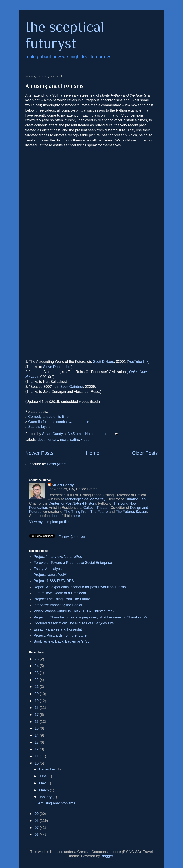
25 (37, 659)
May (43, 783)
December (48, 769)
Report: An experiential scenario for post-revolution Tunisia (80, 587)
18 (37, 708)
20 (37, 694)
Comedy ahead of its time (48, 417)
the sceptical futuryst (65, 35)
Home (93, 453)
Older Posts (145, 453)
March (44, 790)
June (43, 776)
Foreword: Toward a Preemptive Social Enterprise (73, 563)
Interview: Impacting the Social (58, 605)
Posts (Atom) (57, 464)
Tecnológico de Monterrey (85, 499)
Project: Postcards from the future (60, 635)
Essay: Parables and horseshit (58, 629)
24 (37, 666)
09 (37, 814)
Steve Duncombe (57, 367)
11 (37, 756)
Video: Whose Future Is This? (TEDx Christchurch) (74, 611)
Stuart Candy (63, 485)
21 (37, 687)
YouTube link (138, 362)
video (85, 440)
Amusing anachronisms (55, 86)
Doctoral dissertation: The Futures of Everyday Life (74, 623)
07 (37, 828)
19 (37, 701)
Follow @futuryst (72, 537)
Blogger (107, 856)
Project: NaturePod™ (50, 575)
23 (37, 673)
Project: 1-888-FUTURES (54, 581)
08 (37, 821)
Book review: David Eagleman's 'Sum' (63, 641)
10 (37, 763)
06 (37, 835)
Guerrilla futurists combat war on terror (59, 422)
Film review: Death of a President (60, 593)
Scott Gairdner (72, 387)
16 (37, 722)
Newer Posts (39, 453)
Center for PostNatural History (72, 503)
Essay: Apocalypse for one (55, 569)
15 (37, 728)
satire (75, 440)
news (64, 440)
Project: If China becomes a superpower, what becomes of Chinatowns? (90, 617)
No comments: (97, 434)
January (46, 797)
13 (37, 742)
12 (37, 749)
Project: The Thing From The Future (62, 599)
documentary (48, 440)
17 (37, 715)
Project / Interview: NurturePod (58, 557)
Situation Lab (135, 499)
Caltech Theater (96, 508)
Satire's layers (39, 427)
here (56, 516)
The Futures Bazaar (131, 512)
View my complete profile (49, 522)
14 (37, 735)
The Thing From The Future (86, 512)
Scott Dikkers (103, 362)
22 (37, 680)
